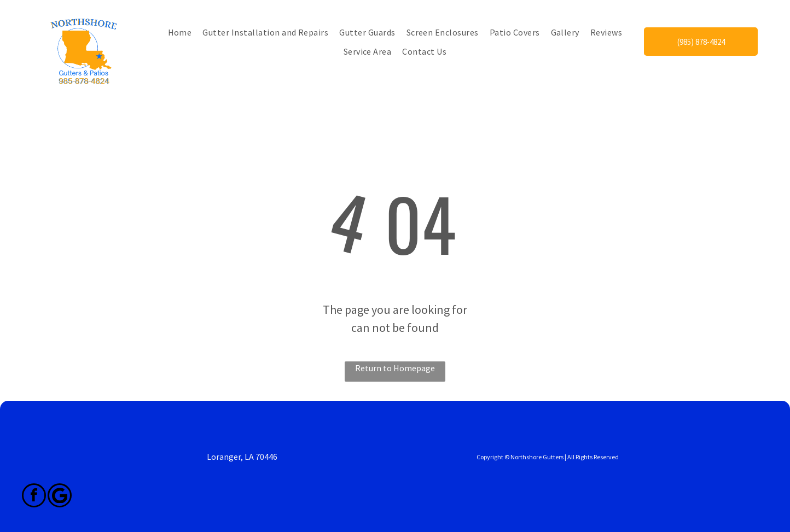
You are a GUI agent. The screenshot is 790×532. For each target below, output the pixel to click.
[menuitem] (180, 32)
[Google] (60, 497)
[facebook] (34, 497)
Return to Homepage (395, 368)
